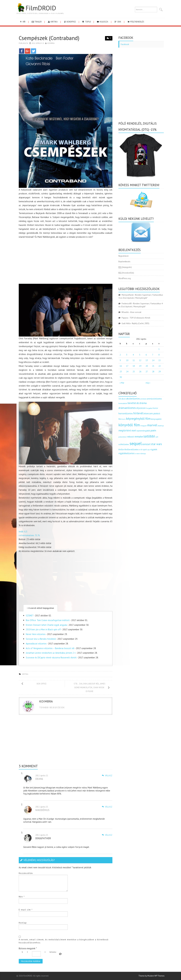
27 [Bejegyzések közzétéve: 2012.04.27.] (147, 372)
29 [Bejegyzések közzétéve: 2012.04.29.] (160, 372)
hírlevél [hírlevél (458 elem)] (138, 413)
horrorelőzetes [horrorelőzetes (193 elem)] (126, 413)
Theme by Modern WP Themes (151, 976)
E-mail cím (26, 910)
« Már (122, 383)
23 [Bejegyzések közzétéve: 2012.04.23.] (121, 372)
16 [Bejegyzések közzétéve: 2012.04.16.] (121, 366)
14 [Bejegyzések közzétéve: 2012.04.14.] (153, 360)
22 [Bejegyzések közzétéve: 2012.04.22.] (160, 366)
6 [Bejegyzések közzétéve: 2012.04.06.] (146, 355)
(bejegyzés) (125, 267)
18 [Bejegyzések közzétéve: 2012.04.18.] (134, 366)
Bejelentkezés (124, 262)
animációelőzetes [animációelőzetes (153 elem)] (154, 399)
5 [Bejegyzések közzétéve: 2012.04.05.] (140, 355)
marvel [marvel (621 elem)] (152, 425)
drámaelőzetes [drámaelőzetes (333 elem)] (127, 408)
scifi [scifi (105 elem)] (157, 437)
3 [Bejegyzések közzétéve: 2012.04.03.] (127, 355)
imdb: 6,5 (23, 532)
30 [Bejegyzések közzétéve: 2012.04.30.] (121, 377)
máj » (148, 383)
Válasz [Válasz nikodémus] (109, 807)
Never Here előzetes (36, 634)
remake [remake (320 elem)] (139, 436)
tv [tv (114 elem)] (140, 450)
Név (22, 897)
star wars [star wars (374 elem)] (156, 444)
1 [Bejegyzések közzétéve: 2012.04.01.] (159, 349)
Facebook (125, 44)
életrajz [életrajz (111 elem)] (143, 454)
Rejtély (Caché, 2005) (141, 323)
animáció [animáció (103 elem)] (143, 399)
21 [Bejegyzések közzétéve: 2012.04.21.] (153, 366)
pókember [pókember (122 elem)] (123, 437)
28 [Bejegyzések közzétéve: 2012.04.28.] (153, 372)
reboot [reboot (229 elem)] (131, 437)
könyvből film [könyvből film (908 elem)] (129, 425)
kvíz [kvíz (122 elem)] (124, 419)
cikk (118, 22)
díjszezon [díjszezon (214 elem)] (141, 408)
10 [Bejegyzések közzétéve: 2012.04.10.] (127, 360)
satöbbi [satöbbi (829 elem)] (149, 436)
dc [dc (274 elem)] (138, 403)
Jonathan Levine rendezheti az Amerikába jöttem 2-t (51, 653)
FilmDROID (36, 8)
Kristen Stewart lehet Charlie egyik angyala (46, 625)
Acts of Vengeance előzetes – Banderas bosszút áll (50, 648)
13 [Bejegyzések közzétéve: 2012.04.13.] (147, 360)
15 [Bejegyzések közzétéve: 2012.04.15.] (160, 360)
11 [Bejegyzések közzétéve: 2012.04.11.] (134, 360)
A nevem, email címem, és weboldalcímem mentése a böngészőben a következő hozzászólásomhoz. (64, 941)
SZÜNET (30, 616)
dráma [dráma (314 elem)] (143, 403)
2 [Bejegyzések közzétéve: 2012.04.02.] (120, 355)
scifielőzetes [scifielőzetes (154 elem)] (124, 444)
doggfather (43, 838)
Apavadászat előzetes (36, 644)
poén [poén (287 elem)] (153, 431)
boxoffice (70, 22)
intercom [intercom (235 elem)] (148, 413)
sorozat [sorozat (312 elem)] (146, 444)
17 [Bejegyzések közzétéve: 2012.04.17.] (127, 366)
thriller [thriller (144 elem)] (121, 450)
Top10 (86, 22)
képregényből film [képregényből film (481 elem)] (138, 419)
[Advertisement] (66, 261)
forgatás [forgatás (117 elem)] (149, 408)
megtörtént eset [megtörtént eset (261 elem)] (127, 431)
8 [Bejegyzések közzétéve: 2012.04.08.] (159, 355)
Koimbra (51, 43)
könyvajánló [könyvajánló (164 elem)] (156, 419)
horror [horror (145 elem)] (155, 408)
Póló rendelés (136, 22)
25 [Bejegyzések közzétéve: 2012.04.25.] (134, 372)
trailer (36, 22)
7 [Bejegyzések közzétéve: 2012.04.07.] (153, 355)
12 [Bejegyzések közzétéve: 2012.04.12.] (140, 360)
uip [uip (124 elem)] (148, 450)
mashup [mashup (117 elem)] (161, 426)
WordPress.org (125, 278)
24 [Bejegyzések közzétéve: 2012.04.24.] (127, 372)
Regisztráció (124, 256)
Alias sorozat (136, 312)
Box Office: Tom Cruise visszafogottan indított (48, 620)
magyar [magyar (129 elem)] (144, 426)
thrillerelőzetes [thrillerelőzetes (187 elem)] (132, 449)
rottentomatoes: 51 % (29, 535)
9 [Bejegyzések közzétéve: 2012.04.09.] (120, 360)
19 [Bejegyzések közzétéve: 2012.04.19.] (140, 366)
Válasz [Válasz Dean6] (109, 776)
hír (22, 22)
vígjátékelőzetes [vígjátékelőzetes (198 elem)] (127, 453)
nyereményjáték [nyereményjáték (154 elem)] (143, 431)
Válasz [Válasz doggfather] (109, 835)
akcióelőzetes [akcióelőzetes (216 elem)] (133, 399)
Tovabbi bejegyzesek (52, 708)
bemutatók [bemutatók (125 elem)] (123, 403)
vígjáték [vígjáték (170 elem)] (154, 449)
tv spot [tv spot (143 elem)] (144, 450)
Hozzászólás (26, 873)
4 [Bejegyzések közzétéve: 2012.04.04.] (133, 355)
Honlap (23, 923)
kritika (53, 22)
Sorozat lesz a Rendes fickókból (41, 639)
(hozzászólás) (126, 273)
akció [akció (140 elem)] (124, 399)
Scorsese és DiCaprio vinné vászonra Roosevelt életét (51, 658)
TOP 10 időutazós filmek (140, 318)
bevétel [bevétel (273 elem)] (132, 403)
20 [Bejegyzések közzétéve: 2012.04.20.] (147, 366)
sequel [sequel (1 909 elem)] (136, 443)
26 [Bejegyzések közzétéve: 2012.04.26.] (140, 372)
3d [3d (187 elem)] (120, 399)
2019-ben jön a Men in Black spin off (43, 629)
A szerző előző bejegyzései (40, 608)
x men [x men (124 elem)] (137, 453)
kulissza (102, 22)
